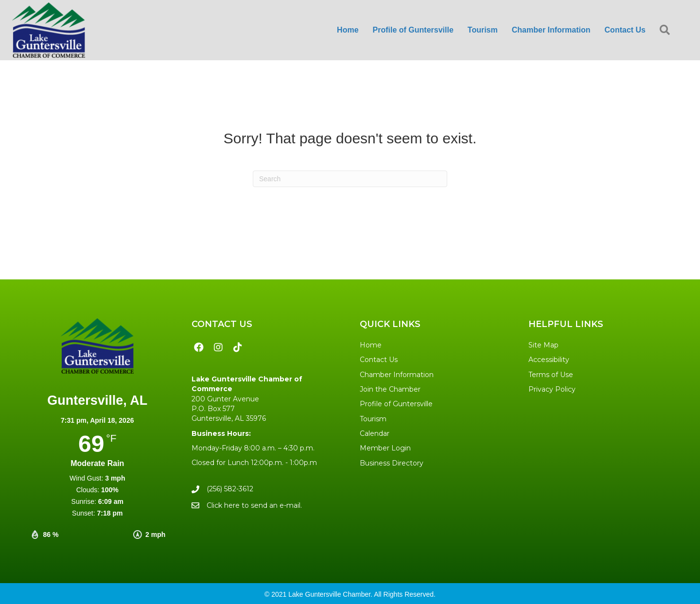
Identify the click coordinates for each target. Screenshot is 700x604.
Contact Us (379, 360)
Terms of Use (551, 375)
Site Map (543, 345)
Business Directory (392, 463)
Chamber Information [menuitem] (551, 30)
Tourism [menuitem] (483, 30)
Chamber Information (397, 375)
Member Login (385, 448)
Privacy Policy (552, 389)
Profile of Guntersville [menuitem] (413, 30)
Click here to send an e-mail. (254, 505)
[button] (667, 30)
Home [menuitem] (348, 30)
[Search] (350, 179)
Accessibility (549, 360)
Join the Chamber (390, 389)
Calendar (375, 433)
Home (371, 345)
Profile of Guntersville (396, 404)
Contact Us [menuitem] (625, 30)
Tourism (373, 419)
